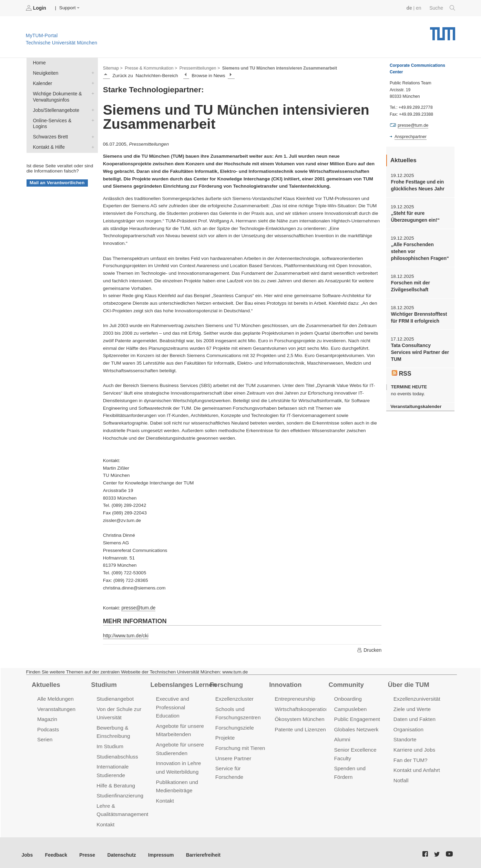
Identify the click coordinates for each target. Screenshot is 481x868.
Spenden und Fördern (359, 766)
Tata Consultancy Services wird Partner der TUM (419, 350)
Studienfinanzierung (119, 792)
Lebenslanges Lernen (183, 683)
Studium (103, 683)
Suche (443, 8)
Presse (86, 850)
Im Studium (110, 744)
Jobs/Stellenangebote (91, 108)
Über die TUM (408, 683)
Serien (45, 738)
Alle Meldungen (55, 698)
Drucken (369, 649)
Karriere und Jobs (414, 748)
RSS (401, 370)
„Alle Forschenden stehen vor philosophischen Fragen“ (420, 250)
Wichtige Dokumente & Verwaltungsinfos (91, 92)
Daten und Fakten (414, 718)
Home (39, 62)
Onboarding (347, 698)
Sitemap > (112, 67)
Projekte (225, 736)
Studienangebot (115, 698)
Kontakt (105, 820)
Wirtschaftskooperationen (304, 708)
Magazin (47, 718)
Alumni (342, 738)
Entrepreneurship (294, 698)
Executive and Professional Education (172, 706)
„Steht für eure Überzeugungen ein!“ (414, 216)
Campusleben (350, 708)
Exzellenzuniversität (416, 698)
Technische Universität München (443, 31)
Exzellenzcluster (234, 698)
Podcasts (48, 728)
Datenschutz (119, 850)
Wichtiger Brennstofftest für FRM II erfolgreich (418, 315)
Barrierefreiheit (198, 850)
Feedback (55, 850)
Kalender (91, 82)
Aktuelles (45, 683)
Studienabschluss (117, 754)
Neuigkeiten (91, 72)
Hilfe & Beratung (115, 782)
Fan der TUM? (410, 758)
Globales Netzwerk (356, 728)
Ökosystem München (299, 718)
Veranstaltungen (56, 708)
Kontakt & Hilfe (91, 138)
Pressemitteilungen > (197, 67)
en (419, 8)
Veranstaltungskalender (415, 403)
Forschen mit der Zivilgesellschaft (410, 284)
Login (37, 8)
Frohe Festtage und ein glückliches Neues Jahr (417, 185)
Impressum (157, 850)
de (410, 8)
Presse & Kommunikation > (150, 67)
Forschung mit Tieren (239, 746)
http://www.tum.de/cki (125, 635)
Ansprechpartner (410, 136)
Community (346, 683)
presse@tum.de (138, 607)
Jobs (27, 850)
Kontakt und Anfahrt (416, 768)
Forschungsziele (234, 726)
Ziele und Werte (412, 708)
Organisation (408, 728)
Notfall (401, 778)
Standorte (405, 738)
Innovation (285, 683)
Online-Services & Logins (91, 118)
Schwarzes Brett (91, 128)
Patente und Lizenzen (300, 728)
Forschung (226, 683)
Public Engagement (356, 718)
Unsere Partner (233, 756)
